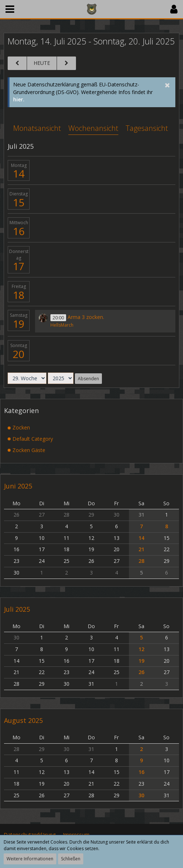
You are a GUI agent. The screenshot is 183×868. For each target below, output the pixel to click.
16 (19, 231)
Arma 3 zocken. (86, 317)
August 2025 (23, 720)
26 (141, 672)
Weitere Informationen (30, 859)
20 (19, 354)
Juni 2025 (18, 486)
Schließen (71, 859)
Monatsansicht (37, 128)
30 (141, 795)
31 (141, 515)
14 (19, 174)
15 (19, 202)
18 (19, 295)
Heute (42, 63)
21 (141, 549)
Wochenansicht (93, 128)
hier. (19, 99)
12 (141, 649)
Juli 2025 (17, 609)
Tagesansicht (147, 128)
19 (19, 324)
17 (19, 266)
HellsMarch (62, 325)
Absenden (88, 379)
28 (141, 561)
